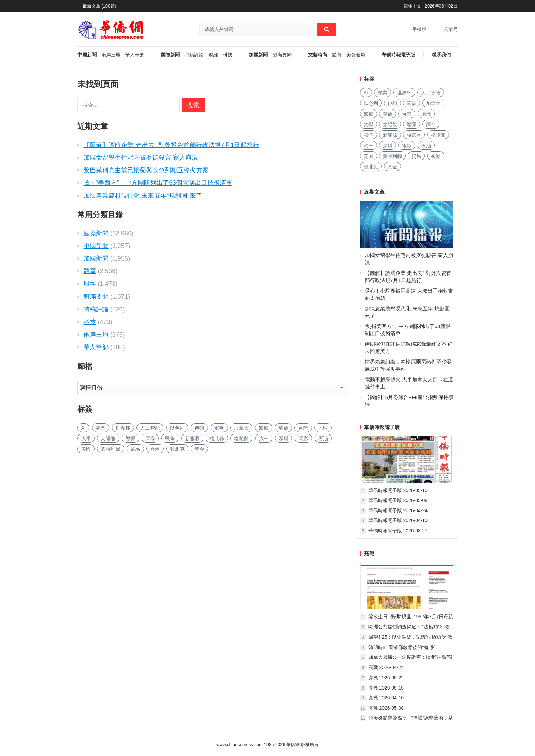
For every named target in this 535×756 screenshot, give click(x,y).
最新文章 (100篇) (99, 6)
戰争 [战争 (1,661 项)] (170, 439)
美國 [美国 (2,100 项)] (86, 449)
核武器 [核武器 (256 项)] (217, 439)
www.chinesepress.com (240, 745)
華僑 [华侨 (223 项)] (283, 428)
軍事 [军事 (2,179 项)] (219, 428)
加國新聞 (258, 55)
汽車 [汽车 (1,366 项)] (264, 439)
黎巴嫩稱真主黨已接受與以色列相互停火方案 (146, 170)
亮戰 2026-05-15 (386, 688)
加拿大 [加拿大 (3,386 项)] (241, 428)
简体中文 (413, 6)
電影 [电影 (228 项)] (303, 439)
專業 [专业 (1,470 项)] (101, 428)
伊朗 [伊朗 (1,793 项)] (199, 428)
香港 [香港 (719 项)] (155, 449)
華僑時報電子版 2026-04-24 (398, 510)
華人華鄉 (135, 55)
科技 (228, 55)
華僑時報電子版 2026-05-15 (398, 490)
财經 (213, 55)
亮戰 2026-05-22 (386, 678)
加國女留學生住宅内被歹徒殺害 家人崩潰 (141, 158)
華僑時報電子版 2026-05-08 (398, 500)
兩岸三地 (111, 55)
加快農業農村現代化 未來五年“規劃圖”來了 (143, 196)
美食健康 (356, 55)
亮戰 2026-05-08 (386, 708)
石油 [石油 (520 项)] (323, 439)
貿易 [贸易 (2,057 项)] (135, 449)
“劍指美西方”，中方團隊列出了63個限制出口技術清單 (158, 183)
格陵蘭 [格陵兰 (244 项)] (241, 439)
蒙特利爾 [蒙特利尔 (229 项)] (110, 449)
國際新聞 (170, 55)
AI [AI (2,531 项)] (84, 428)
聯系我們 (441, 55)
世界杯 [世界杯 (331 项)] (123, 428)
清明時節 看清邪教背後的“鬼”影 (402, 647)
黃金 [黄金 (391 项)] (199, 449)
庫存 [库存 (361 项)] (150, 439)
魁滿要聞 (282, 55)
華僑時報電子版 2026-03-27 (398, 531)
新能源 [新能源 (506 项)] (192, 439)
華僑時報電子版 (399, 55)
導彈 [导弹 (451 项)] (131, 439)
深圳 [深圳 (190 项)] (284, 439)
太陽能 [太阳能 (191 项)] (108, 439)
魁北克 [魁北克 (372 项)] (177, 449)
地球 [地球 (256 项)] (323, 428)
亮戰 (369, 554)
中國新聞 (87, 55)
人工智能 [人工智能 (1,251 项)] (150, 428)
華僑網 (293, 745)
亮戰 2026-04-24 (386, 667)
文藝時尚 (318, 55)
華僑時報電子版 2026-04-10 (398, 520)
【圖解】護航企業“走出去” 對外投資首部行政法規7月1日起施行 (171, 145)
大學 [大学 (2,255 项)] (86, 439)
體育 (337, 55)
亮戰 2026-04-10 (386, 698)
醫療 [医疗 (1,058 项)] (264, 428)
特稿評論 (194, 55)
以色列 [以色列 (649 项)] (177, 428)
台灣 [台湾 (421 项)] (303, 428)
